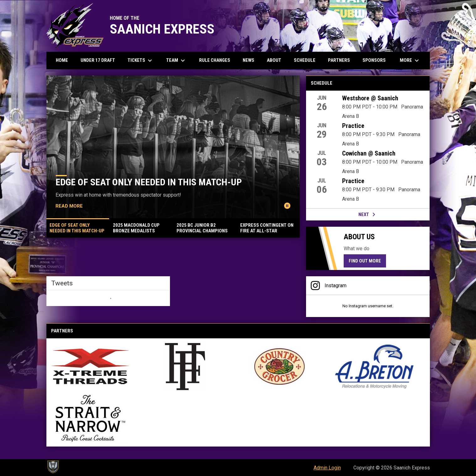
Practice (353, 126)
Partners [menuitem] (339, 60)
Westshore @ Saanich (370, 98)
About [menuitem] (274, 60)
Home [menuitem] (62, 60)
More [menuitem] (410, 61)
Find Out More (365, 261)
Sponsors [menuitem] (374, 60)
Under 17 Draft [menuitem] (98, 60)
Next (368, 214)
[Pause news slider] (287, 206)
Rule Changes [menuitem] (215, 60)
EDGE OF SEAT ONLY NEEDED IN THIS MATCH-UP (149, 182)
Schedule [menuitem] (305, 60)
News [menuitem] (249, 60)
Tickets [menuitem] (141, 61)
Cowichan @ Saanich (369, 153)
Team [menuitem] (176, 61)
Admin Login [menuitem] (327, 468)
